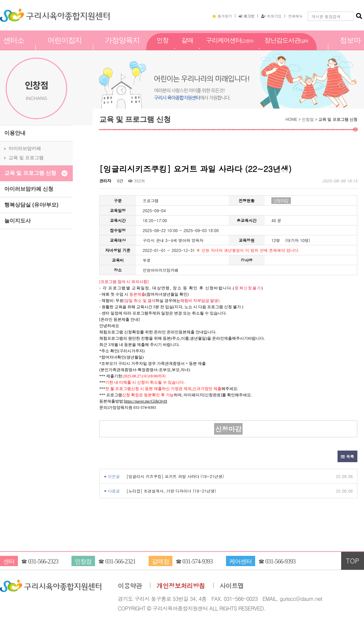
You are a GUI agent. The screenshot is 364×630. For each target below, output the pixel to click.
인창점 (162, 47)
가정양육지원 (122, 47)
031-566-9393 (280, 561)
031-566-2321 (120, 561)
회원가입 (271, 16)
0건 (120, 181)
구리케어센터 (230, 48)
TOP (353, 561)
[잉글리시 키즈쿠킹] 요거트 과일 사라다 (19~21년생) (175, 476)
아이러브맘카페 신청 (29, 189)
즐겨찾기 (222, 16)
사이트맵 (232, 586)
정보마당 (350, 47)
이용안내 (15, 133)
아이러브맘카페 (25, 148)
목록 (347, 456)
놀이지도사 (18, 221)
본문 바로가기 (0, 0)
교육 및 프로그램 (26, 158)
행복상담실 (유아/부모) (31, 205)
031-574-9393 (197, 561)
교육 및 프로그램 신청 (30, 173)
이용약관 (130, 586)
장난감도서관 (286, 48)
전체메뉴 (296, 16)
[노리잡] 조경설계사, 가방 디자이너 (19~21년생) (171, 491)
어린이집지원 (65, 47)
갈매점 (187, 47)
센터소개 (14, 47)
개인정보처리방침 (181, 586)
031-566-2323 (43, 561)
